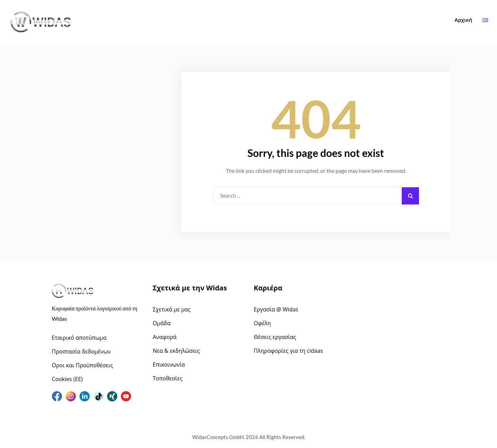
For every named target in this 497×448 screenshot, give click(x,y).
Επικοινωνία (169, 365)
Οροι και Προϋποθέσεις (82, 365)
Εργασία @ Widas (276, 309)
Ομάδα (162, 323)
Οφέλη (262, 323)
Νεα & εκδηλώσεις (176, 351)
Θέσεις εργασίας (275, 337)
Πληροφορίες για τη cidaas (288, 351)
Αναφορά (165, 337)
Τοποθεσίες (168, 378)
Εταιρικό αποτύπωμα (79, 338)
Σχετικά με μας (172, 309)
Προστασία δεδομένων (81, 351)
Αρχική (463, 20)
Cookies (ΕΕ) (67, 379)
